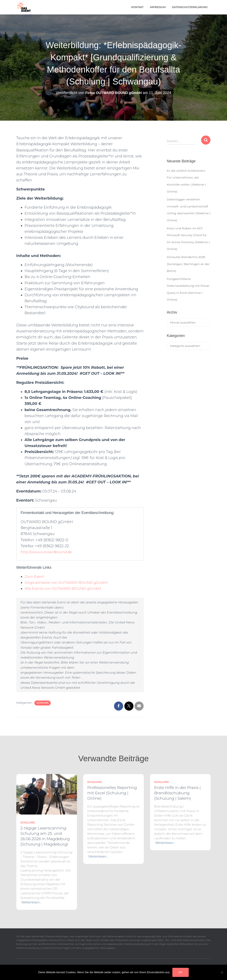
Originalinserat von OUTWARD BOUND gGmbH (69, 583)
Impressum (158, 7)
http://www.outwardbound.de (48, 552)
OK (181, 972)
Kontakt (138, 7)
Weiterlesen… (32, 902)
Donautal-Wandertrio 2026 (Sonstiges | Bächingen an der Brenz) (188, 264)
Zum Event (35, 577)
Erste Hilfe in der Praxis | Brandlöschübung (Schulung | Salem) (177, 793)
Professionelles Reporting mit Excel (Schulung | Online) (112, 793)
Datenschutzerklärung (190, 7)
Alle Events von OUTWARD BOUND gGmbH (65, 589)
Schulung (43, 703)
